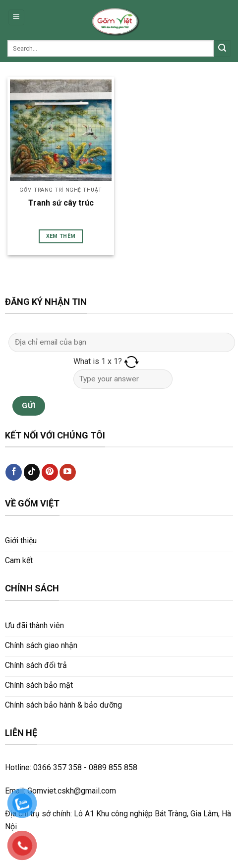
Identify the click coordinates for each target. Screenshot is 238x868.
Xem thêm (61, 236)
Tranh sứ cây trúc (61, 203)
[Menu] (17, 18)
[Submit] (222, 49)
